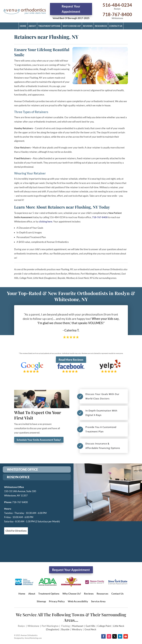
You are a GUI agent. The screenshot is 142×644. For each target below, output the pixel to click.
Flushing (66, 626)
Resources (101, 26)
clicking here (46, 222)
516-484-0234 (117, 5)
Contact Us (116, 26)
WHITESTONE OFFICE (22, 469)
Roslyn (21, 626)
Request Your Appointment (71, 9)
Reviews (88, 26)
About (32, 26)
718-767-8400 (117, 14)
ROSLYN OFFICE (18, 477)
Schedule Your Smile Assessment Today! (39, 440)
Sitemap (41, 601)
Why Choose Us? (72, 26)
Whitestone (33, 626)
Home (23, 26)
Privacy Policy (57, 601)
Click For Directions (16, 531)
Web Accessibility (78, 601)
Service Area (98, 601)
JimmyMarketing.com (33, 638)
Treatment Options (49, 26)
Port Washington (50, 626)
